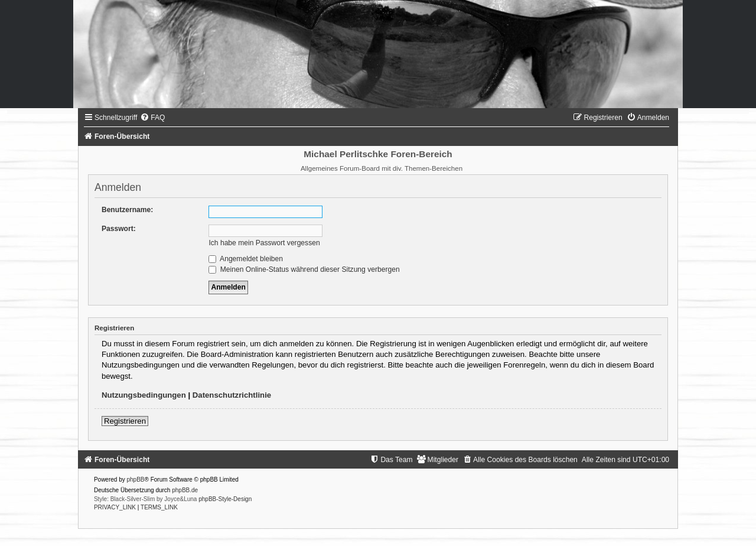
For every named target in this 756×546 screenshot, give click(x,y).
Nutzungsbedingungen (144, 395)
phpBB (136, 480)
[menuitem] (152, 118)
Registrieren (125, 421)
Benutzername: (127, 210)
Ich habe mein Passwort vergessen (264, 243)
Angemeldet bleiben (246, 259)
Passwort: (119, 229)
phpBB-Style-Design (225, 499)
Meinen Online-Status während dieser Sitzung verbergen (304, 269)
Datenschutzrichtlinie (232, 395)
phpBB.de (185, 490)
